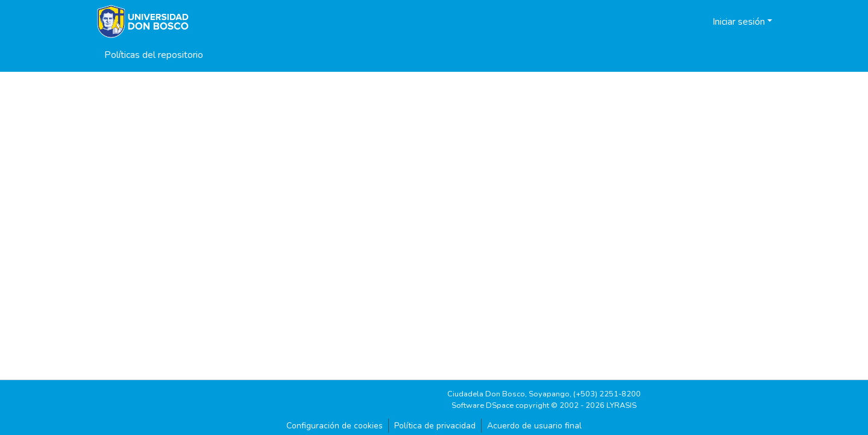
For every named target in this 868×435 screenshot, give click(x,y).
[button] (688, 22)
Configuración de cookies (335, 426)
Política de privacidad (435, 426)
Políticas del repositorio (154, 55)
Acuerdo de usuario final (534, 426)
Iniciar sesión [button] (740, 22)
